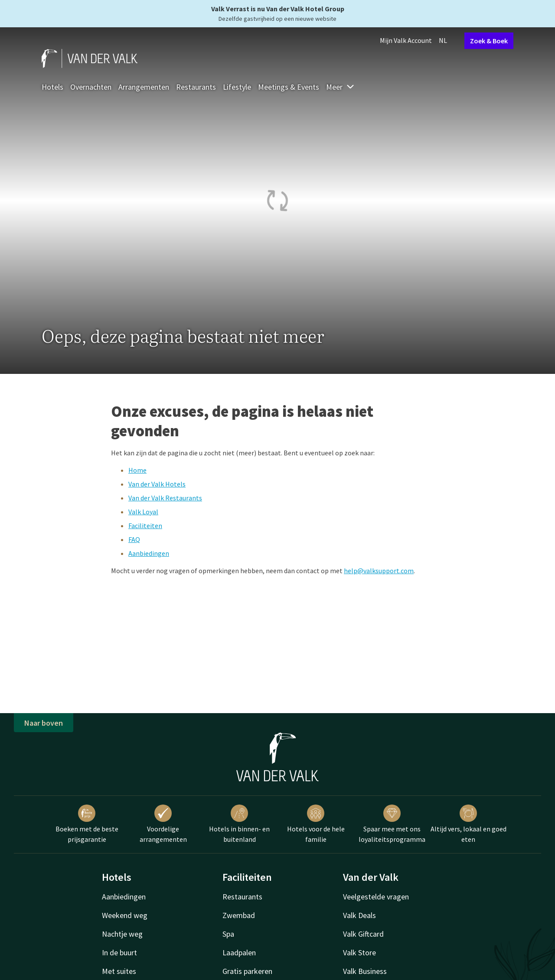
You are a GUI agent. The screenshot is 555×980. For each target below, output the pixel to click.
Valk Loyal (143, 512)
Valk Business (365, 971)
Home (137, 470)
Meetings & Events (289, 87)
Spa (228, 934)
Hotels (52, 87)
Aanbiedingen (149, 553)
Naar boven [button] (44, 723)
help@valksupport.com (379, 571)
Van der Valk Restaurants (165, 498)
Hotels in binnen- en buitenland (239, 824)
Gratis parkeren (247, 971)
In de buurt (119, 952)
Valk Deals (359, 915)
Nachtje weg (122, 934)
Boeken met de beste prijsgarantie (87, 824)
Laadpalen (239, 952)
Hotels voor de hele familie (316, 824)
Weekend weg (125, 915)
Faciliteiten (145, 526)
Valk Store (359, 952)
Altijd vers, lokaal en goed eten (468, 824)
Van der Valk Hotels (157, 484)
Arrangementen (144, 87)
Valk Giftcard (363, 934)
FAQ (134, 539)
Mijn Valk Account (406, 40)
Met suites (119, 971)
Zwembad (239, 915)
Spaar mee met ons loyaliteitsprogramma (392, 824)
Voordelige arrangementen (163, 824)
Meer (340, 87)
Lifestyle (237, 87)
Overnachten (91, 87)
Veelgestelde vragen (376, 897)
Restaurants (196, 87)
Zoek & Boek (489, 41)
